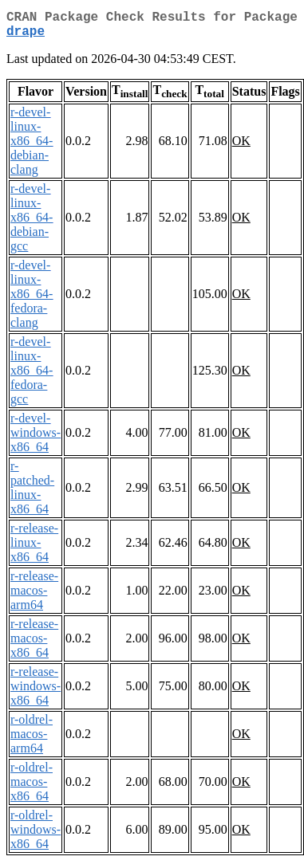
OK (241, 147)
